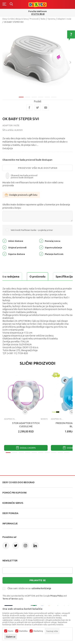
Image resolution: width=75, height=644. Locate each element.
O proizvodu (37, 276)
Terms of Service (10, 599)
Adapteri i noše (64, 19)
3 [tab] (34, 97)
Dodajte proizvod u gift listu (21, 195)
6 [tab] (54, 97)
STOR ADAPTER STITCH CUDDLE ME (26, 425)
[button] (25, 412)
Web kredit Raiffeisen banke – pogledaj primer (32, 230)
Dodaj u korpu (26, 448)
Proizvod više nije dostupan (38, 168)
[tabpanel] (37, 60)
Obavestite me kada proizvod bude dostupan (27, 160)
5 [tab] (47, 97)
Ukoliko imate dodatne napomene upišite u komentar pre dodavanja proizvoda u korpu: (36, 206)
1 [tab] (21, 97)
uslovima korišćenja (41, 588)
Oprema (51, 19)
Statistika (23, 631)
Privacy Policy (57, 596)
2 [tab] (28, 97)
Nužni (11, 631)
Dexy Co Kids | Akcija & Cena (15, 19)
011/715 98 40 (38, 14)
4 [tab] (41, 97)
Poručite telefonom (38, 11)
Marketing (38, 631)
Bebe (43, 19)
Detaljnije (8, 148)
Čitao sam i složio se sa (29, 588)
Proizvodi (34, 19)
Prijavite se (38, 580)
